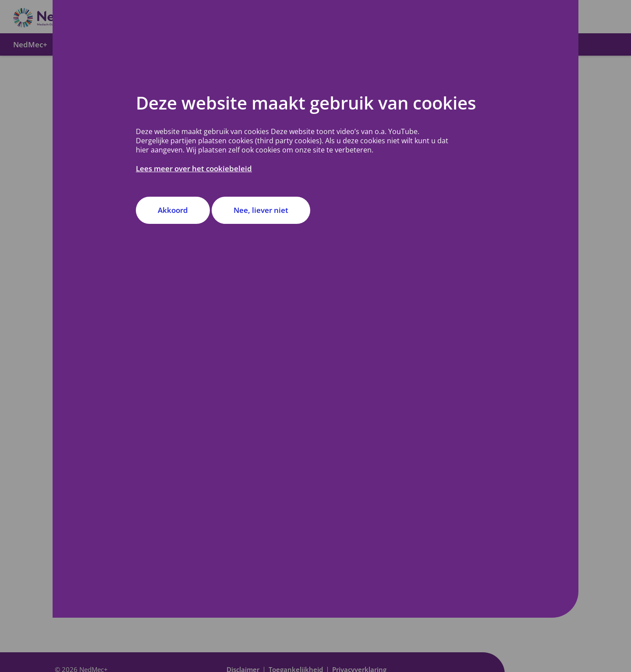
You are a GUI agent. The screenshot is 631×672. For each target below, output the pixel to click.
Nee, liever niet (261, 210)
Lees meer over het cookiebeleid (194, 168)
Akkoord (173, 210)
